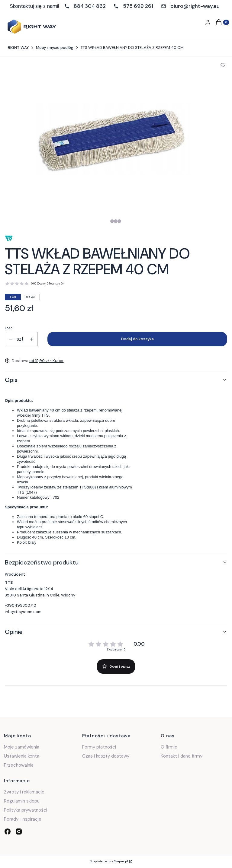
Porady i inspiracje (23, 819)
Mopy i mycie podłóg (55, 48)
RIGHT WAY (18, 48)
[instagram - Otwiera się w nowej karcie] (19, 831)
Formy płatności (99, 747)
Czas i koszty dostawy (106, 756)
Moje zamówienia (22, 747)
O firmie (169, 747)
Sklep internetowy (109, 861)
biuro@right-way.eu (195, 6)
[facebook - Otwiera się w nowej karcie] (8, 831)
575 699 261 (138, 6)
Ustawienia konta (22, 756)
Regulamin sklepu (22, 801)
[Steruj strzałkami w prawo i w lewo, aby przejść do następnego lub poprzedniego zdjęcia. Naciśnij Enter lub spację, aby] (113, 139)
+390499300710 (21, 605)
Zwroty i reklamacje (24, 792)
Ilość (9, 328)
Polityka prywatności (26, 810)
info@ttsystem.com (23, 612)
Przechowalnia (19, 765)
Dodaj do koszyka (137, 339)
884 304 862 (90, 6)
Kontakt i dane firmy (182, 756)
